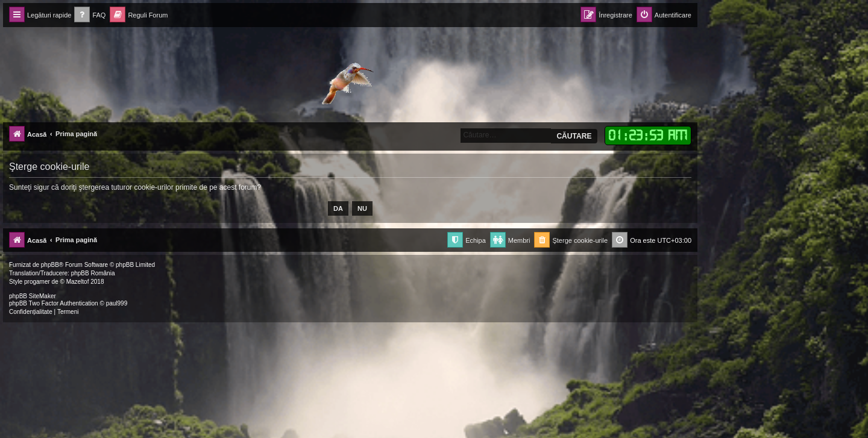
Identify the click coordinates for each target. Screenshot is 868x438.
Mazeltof (78, 282)
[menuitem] (90, 15)
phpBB (50, 265)
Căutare (574, 136)
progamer (37, 282)
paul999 (117, 303)
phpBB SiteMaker (33, 296)
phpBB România (93, 273)
